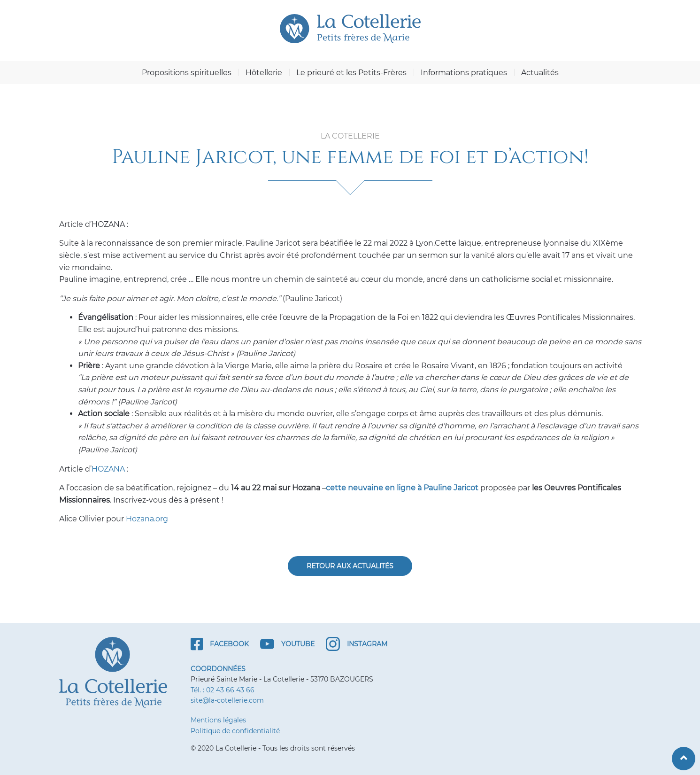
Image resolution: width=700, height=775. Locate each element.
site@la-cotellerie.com (227, 700)
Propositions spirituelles (187, 73)
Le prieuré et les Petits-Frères (351, 73)
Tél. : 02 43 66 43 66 (223, 690)
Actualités (540, 73)
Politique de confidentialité (235, 731)
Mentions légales (218, 720)
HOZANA (108, 469)
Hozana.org (147, 519)
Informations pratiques (464, 73)
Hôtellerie (264, 73)
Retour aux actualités (350, 566)
